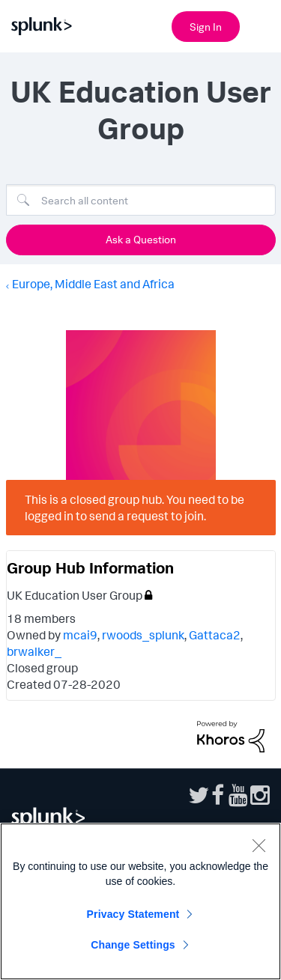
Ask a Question (141, 239)
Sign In (206, 27)
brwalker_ (34, 651)
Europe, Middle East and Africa (93, 284)
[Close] (259, 845)
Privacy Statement (133, 914)
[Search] (141, 200)
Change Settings (133, 945)
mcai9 (80, 635)
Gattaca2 (215, 635)
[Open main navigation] (261, 25)
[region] (140, 901)
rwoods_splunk (143, 635)
